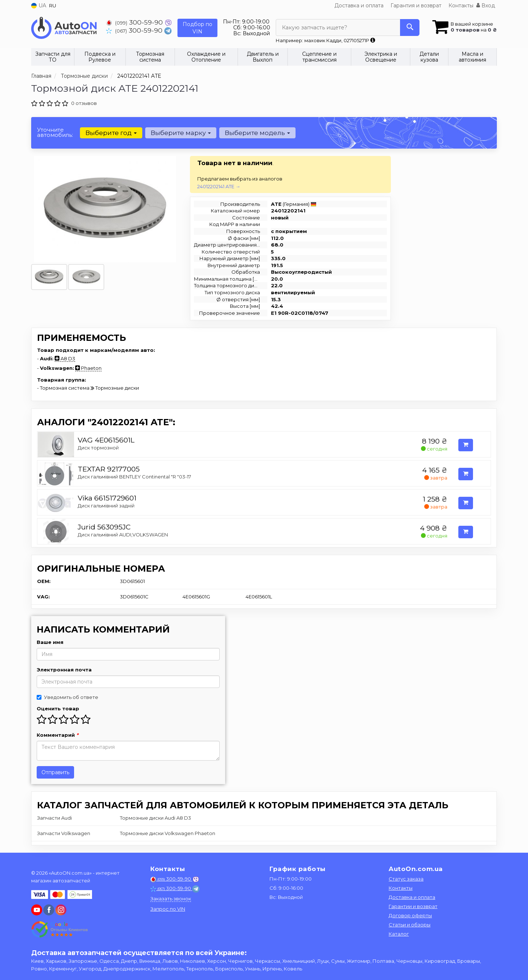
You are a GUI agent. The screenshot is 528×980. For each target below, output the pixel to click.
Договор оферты (410, 915)
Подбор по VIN (197, 28)
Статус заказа (406, 879)
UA (39, 6)
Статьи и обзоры (410, 925)
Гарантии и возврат (413, 906)
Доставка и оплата (359, 6)
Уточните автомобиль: (55, 132)
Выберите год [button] (111, 133)
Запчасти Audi (54, 818)
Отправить (55, 772)
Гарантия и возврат (416, 6)
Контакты (461, 6)
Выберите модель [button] (257, 133)
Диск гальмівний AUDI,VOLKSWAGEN (123, 535)
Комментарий (58, 735)
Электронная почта (64, 670)
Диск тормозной (98, 448)
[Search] (410, 28)
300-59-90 (135, 22)
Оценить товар (58, 708)
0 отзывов (84, 103)
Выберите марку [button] (181, 133)
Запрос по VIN (168, 909)
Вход (486, 6)
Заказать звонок (171, 899)
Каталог (399, 934)
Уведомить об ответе (67, 697)
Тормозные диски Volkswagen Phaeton (168, 833)
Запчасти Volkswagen (64, 833)
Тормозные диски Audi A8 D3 (155, 818)
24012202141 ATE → (219, 186)
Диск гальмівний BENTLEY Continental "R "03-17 (134, 477)
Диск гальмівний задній (106, 506)
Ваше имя (50, 642)
